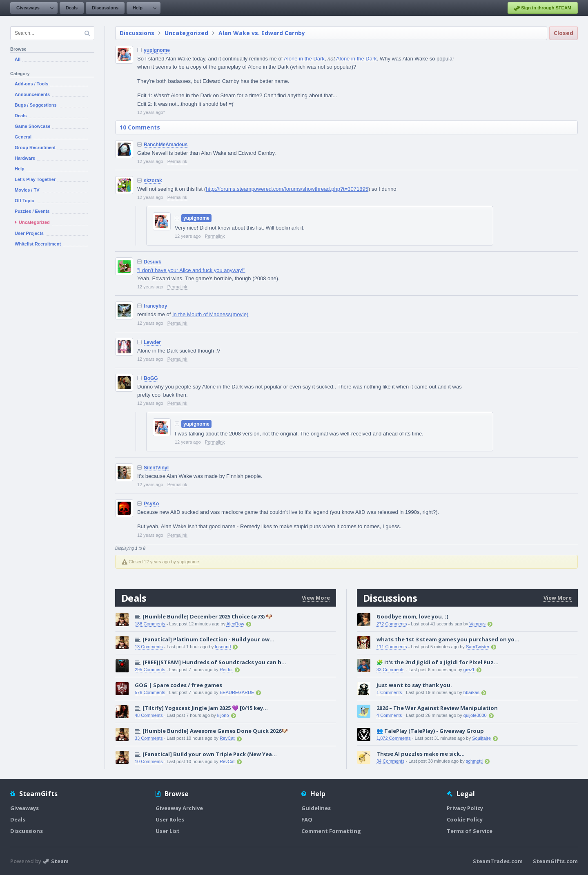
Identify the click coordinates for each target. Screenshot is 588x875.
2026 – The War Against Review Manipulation (437, 708)
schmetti (474, 761)
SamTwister (478, 647)
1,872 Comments (394, 738)
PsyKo (151, 504)
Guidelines (316, 808)
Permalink (177, 161)
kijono (223, 715)
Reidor (226, 670)
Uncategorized (186, 33)
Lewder (152, 342)
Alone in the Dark (304, 59)
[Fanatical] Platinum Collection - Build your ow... (208, 639)
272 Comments (392, 624)
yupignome (157, 50)
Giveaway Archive (179, 808)
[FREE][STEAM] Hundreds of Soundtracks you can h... (214, 662)
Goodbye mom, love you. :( (412, 616)
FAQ (307, 819)
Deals (72, 8)
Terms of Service (470, 831)
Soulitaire (481, 738)
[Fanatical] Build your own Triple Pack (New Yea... (210, 754)
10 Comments (140, 127)
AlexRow (235, 624)
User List (168, 831)
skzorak (153, 181)
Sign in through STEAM (543, 8)
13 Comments (149, 647)
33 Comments (149, 738)
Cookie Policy (465, 819)
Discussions (105, 8)
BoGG (151, 378)
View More (316, 598)
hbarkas (471, 692)
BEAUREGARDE (237, 692)
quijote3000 (475, 715)
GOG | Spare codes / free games (178, 685)
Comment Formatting (331, 831)
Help (138, 8)
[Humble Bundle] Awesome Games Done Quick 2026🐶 (215, 731)
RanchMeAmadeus (166, 145)
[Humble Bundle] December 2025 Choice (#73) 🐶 (207, 616)
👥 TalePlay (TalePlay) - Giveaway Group (430, 731)
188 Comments (150, 624)
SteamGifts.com (555, 861)
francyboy (155, 306)
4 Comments (389, 715)
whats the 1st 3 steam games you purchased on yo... (448, 639)
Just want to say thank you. (414, 685)
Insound (223, 647)
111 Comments (392, 647)
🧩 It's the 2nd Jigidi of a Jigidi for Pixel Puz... (438, 662)
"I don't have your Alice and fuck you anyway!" (191, 270)
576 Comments (150, 692)
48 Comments (149, 715)
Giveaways (28, 8)
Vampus (477, 624)
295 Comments (150, 670)
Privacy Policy (465, 808)
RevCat (227, 738)
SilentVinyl (156, 468)
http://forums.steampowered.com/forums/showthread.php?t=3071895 (287, 189)
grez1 (469, 670)
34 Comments (390, 761)
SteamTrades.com (498, 861)
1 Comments (389, 692)
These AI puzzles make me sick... (421, 754)
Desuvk (153, 262)
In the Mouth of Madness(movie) (210, 314)
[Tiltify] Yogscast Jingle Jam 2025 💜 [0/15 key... (205, 708)
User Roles (170, 819)
